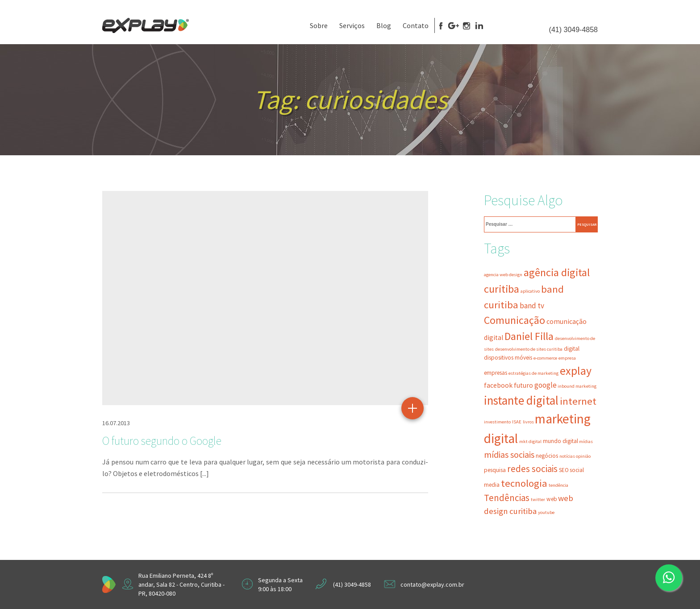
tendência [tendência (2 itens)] (558, 485)
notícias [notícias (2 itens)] (567, 456)
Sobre (319, 25)
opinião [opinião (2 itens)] (583, 456)
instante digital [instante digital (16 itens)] (521, 400)
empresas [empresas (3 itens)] (496, 373)
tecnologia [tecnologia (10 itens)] (524, 483)
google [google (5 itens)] (546, 385)
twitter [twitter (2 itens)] (538, 499)
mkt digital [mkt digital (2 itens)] (530, 441)
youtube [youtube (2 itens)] (546, 512)
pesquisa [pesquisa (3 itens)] (495, 470)
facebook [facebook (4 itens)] (498, 385)
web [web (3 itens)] (552, 499)
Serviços (352, 25)
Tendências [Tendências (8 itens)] (507, 498)
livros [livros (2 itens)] (528, 422)
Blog (384, 25)
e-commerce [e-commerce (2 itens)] (545, 358)
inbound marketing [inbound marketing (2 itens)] (577, 386)
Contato (416, 25)
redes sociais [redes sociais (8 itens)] (532, 469)
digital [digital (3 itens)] (572, 349)
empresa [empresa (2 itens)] (567, 358)
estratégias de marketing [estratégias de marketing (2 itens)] (533, 373)
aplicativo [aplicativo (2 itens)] (530, 291)
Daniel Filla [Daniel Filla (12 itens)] (529, 336)
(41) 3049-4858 (573, 30)
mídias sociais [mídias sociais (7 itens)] (509, 455)
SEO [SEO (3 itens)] (564, 470)
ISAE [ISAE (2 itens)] (517, 422)
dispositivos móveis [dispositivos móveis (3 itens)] (508, 358)
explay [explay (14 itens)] (576, 371)
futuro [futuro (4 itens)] (523, 385)
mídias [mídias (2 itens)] (586, 441)
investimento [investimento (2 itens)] (497, 422)
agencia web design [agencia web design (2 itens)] (503, 275)
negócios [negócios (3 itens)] (547, 456)
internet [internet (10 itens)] (578, 401)
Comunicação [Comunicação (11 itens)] (515, 320)
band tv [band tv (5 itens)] (532, 306)
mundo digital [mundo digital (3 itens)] (560, 441)
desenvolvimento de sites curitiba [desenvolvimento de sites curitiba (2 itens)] (529, 349)
